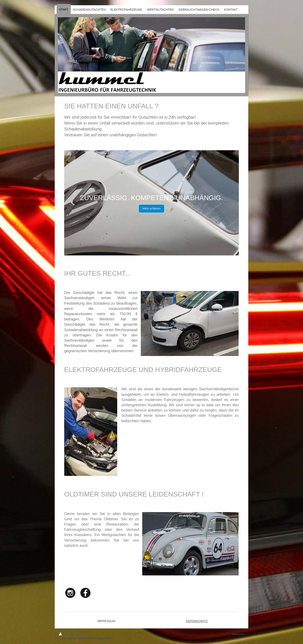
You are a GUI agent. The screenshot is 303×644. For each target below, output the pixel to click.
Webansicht (238, 634)
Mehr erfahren (151, 208)
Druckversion (68, 635)
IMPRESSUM (106, 621)
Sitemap (83, 635)
